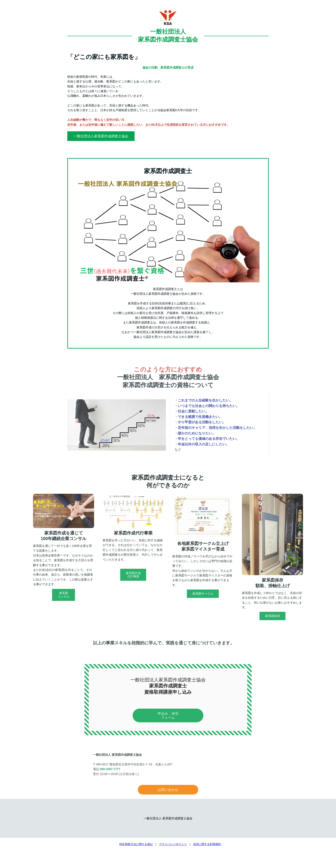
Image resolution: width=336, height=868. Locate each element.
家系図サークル (203, 594)
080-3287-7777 (110, 769)
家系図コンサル (64, 595)
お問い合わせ (168, 790)
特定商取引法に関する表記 (136, 844)
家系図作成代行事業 (133, 575)
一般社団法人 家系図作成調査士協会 (168, 818)
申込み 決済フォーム (168, 715)
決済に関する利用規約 (207, 844)
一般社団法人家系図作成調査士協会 (101, 136)
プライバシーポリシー (173, 844)
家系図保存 (273, 616)
